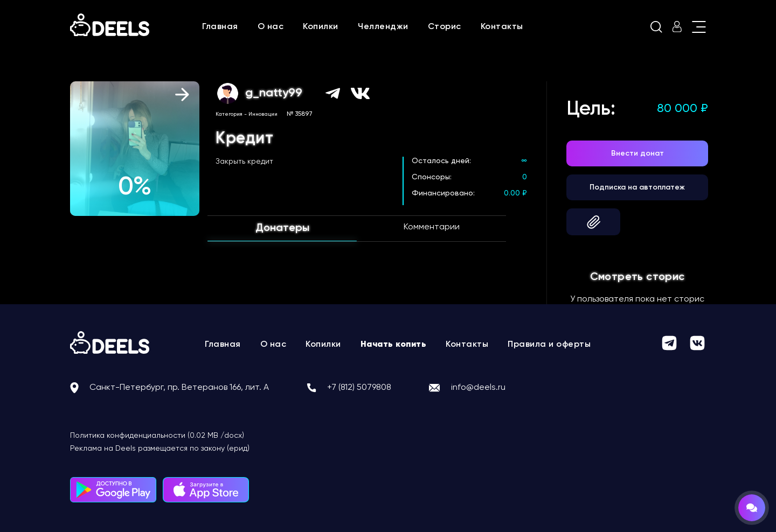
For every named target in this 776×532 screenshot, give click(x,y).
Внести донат (638, 153)
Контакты (502, 27)
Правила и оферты (549, 345)
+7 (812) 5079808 (359, 388)
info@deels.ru (478, 388)
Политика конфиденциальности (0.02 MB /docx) (157, 436)
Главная (220, 27)
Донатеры (282, 228)
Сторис (445, 27)
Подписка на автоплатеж (637, 187)
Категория (229, 114)
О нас (271, 27)
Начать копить (394, 345)
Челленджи (383, 27)
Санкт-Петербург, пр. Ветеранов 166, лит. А (179, 388)
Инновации (263, 114)
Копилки (321, 27)
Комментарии (432, 227)
